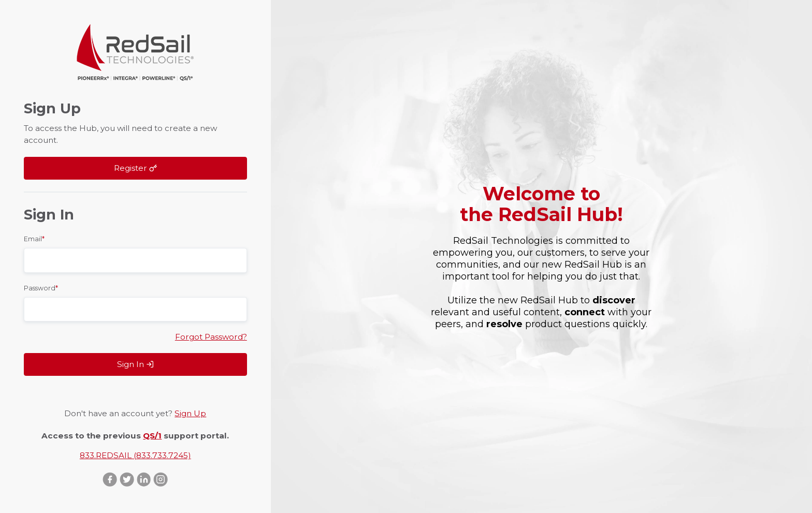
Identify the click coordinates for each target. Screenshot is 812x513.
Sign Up (190, 413)
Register (135, 168)
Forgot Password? (211, 337)
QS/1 (152, 436)
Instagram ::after (161, 480)
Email (34, 239)
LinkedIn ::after (144, 480)
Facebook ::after (110, 480)
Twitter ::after (127, 480)
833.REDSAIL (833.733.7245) (135, 455)
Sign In (135, 364)
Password (41, 288)
